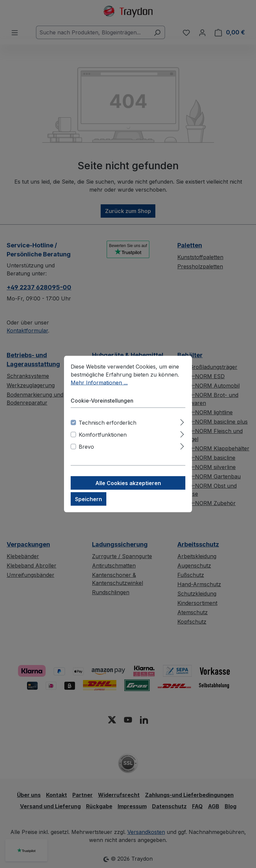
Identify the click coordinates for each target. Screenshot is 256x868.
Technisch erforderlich (107, 423)
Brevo (86, 447)
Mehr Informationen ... (99, 383)
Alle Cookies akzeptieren (128, 483)
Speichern (88, 499)
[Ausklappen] (182, 421)
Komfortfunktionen (103, 435)
